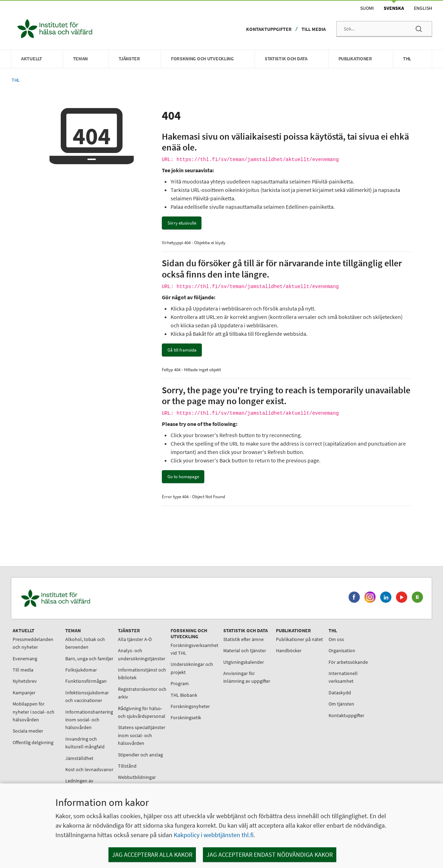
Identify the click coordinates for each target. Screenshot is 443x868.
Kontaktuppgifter (269, 29)
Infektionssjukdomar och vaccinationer (87, 696)
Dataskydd (340, 693)
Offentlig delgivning (33, 742)
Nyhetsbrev (25, 681)
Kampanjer (24, 693)
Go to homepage (183, 477)
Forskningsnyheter (190, 706)
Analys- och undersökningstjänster (142, 654)
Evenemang (25, 659)
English (423, 8)
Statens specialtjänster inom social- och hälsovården (142, 735)
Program (180, 683)
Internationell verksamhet (343, 677)
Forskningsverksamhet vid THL (194, 649)
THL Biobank (184, 695)
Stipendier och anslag (140, 755)
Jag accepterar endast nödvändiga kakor (270, 854)
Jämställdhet (79, 758)
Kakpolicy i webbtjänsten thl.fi (214, 835)
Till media (314, 29)
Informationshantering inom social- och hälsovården (89, 720)
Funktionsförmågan (86, 681)
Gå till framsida (182, 350)
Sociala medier (28, 731)
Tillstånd (127, 766)
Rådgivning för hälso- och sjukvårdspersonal (142, 712)
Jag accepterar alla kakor (152, 854)
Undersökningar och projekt (192, 668)
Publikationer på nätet (299, 639)
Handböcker (289, 650)
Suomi (367, 8)
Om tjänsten (341, 704)
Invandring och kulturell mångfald (85, 743)
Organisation (342, 650)
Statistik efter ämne (243, 639)
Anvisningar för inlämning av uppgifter (247, 677)
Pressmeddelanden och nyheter (33, 643)
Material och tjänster (245, 650)
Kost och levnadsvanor (89, 769)
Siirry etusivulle (182, 223)
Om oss (336, 639)
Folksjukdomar (81, 670)
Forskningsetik (186, 717)
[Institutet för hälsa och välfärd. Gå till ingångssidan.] (88, 598)
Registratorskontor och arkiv (142, 693)
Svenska (394, 8)
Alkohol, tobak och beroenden (85, 643)
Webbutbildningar (137, 777)
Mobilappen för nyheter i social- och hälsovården (34, 712)
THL (16, 80)
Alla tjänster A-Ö (135, 639)
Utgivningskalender (244, 662)
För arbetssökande (348, 662)
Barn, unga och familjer (89, 659)
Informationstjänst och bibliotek (142, 674)
